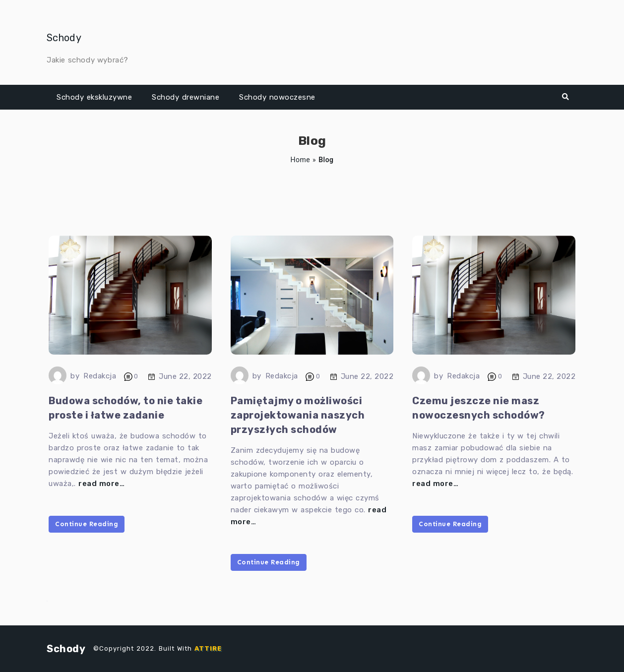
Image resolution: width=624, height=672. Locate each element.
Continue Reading (87, 524)
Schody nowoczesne (277, 97)
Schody (64, 38)
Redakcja (100, 376)
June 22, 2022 (185, 376)
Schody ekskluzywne (94, 97)
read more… (101, 484)
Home (300, 160)
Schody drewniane (186, 97)
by (75, 376)
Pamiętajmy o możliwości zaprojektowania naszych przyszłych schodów (298, 415)
